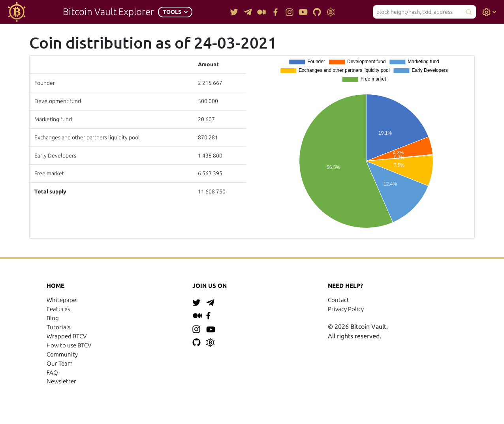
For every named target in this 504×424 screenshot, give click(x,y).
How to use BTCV (69, 345)
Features (58, 309)
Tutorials (58, 327)
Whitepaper (63, 300)
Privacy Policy (346, 309)
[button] (175, 12)
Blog (53, 318)
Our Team (60, 363)
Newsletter (61, 381)
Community (62, 354)
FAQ (52, 372)
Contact (339, 300)
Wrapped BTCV (67, 336)
